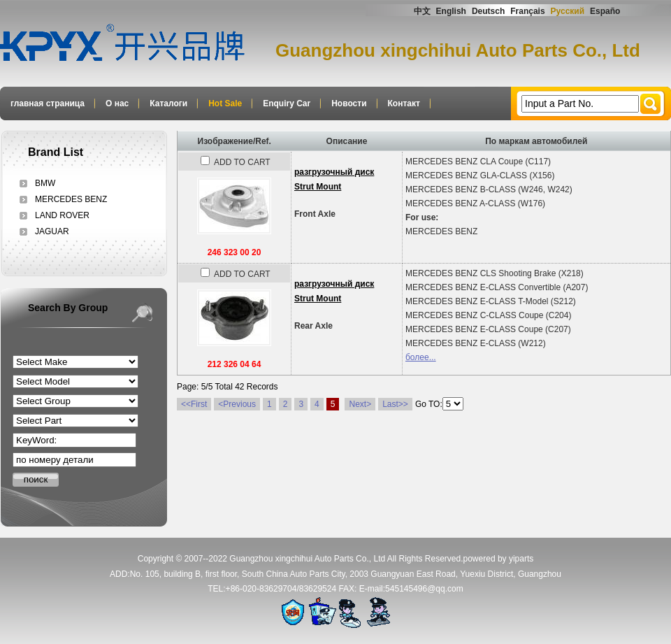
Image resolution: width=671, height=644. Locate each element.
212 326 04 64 (235, 364)
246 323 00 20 (235, 252)
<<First (194, 404)
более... (421, 357)
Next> (360, 404)
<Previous (237, 404)
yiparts (521, 559)
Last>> (395, 404)
